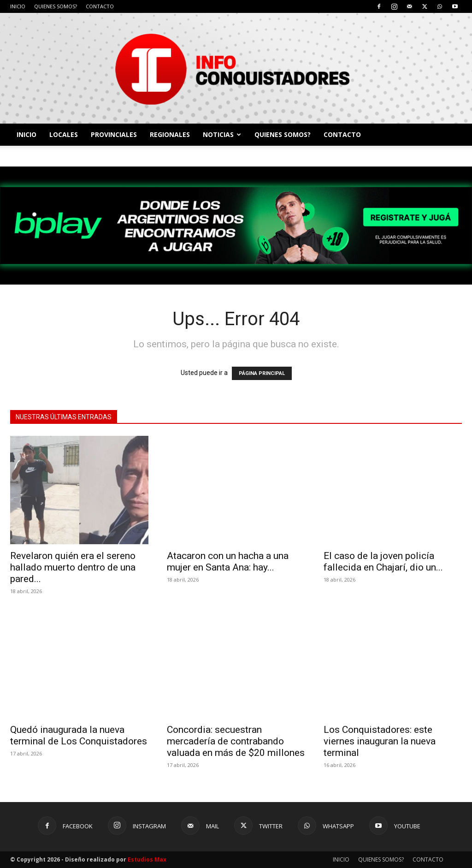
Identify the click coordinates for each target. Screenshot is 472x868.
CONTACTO (100, 6)
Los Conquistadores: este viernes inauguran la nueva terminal (380, 741)
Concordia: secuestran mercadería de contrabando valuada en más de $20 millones (236, 741)
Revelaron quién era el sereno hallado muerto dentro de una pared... (73, 567)
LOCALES (64, 134)
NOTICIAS (222, 134)
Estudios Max (147, 859)
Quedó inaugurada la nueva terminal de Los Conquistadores (79, 735)
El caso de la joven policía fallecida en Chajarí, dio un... (383, 562)
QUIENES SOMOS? (56, 6)
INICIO (18, 6)
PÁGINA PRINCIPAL (262, 373)
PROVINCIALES (114, 134)
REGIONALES (170, 134)
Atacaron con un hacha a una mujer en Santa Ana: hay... (228, 562)
